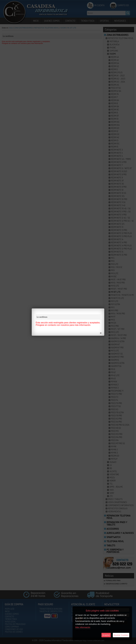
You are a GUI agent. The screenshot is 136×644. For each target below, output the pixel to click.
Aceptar (106, 635)
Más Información (83, 627)
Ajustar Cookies (121, 635)
